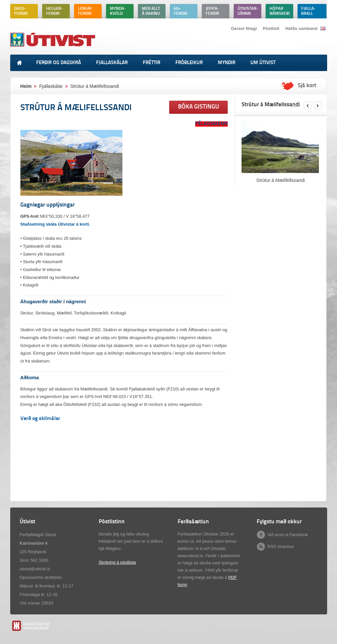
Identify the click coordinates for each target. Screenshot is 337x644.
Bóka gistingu (198, 107)
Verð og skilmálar (40, 419)
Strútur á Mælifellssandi (281, 180)
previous (308, 106)
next (318, 106)
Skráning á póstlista (117, 562)
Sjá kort (307, 86)
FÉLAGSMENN (211, 124)
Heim (26, 86)
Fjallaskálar (51, 86)
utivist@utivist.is (35, 569)
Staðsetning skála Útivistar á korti (55, 224)
